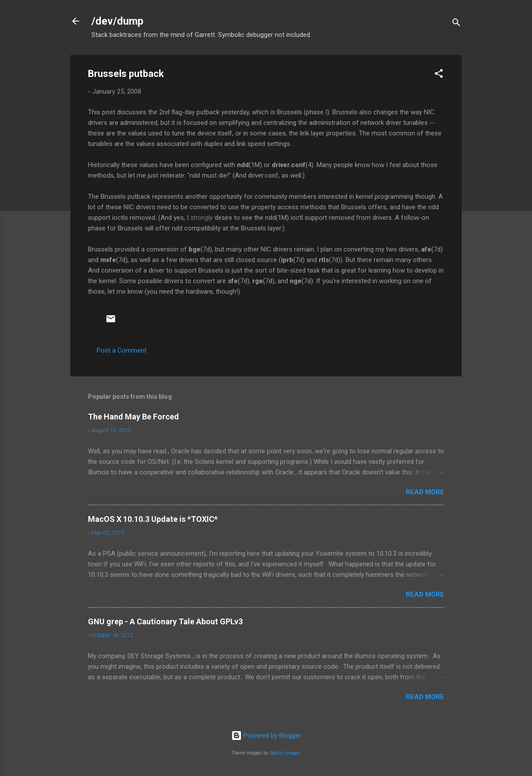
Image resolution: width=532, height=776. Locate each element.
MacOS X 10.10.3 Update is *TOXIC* (153, 519)
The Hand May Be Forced (133, 417)
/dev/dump (117, 21)
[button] (439, 75)
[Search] (456, 24)
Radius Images (285, 753)
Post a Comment (122, 350)
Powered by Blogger (266, 736)
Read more (425, 492)
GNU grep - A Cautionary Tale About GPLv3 (165, 621)
